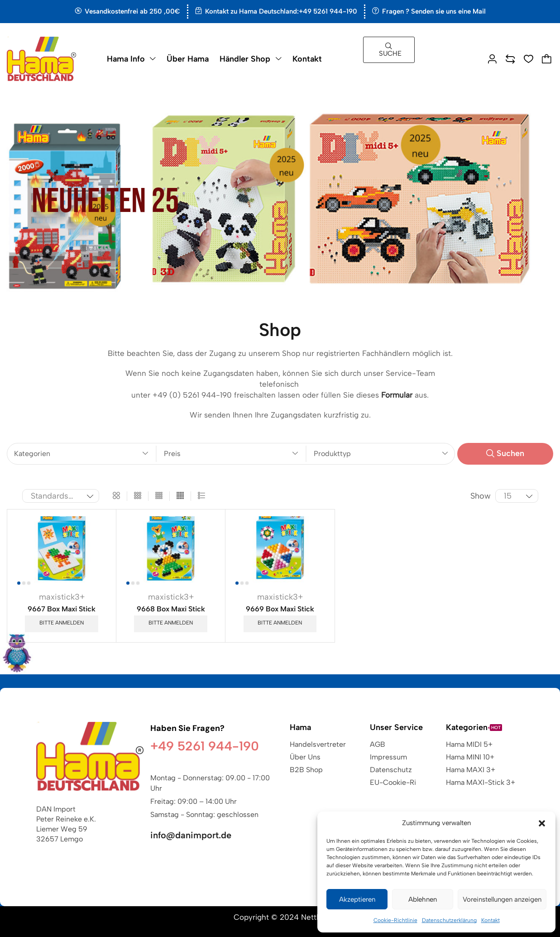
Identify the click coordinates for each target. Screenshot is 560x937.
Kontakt (491, 920)
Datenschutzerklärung (449, 920)
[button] (542, 823)
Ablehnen (423, 899)
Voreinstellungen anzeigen (502, 899)
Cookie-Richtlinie (395, 920)
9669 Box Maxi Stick (280, 609)
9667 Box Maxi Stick (62, 609)
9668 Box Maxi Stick (171, 609)
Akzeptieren (357, 899)
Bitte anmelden (62, 623)
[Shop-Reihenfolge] (61, 496)
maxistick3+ (62, 597)
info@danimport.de (191, 835)
